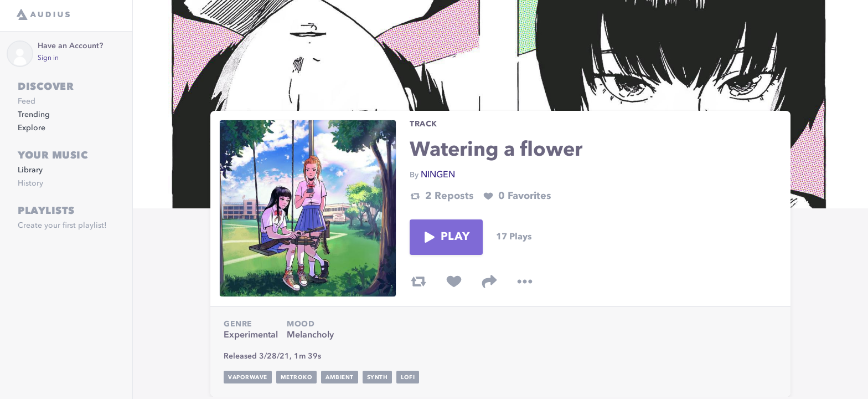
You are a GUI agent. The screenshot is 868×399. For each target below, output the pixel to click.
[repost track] (418, 282)
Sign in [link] (48, 58)
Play (446, 237)
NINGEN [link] (438, 175)
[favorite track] (454, 282)
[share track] (489, 282)
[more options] (525, 282)
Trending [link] (34, 115)
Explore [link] (32, 128)
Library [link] (30, 170)
